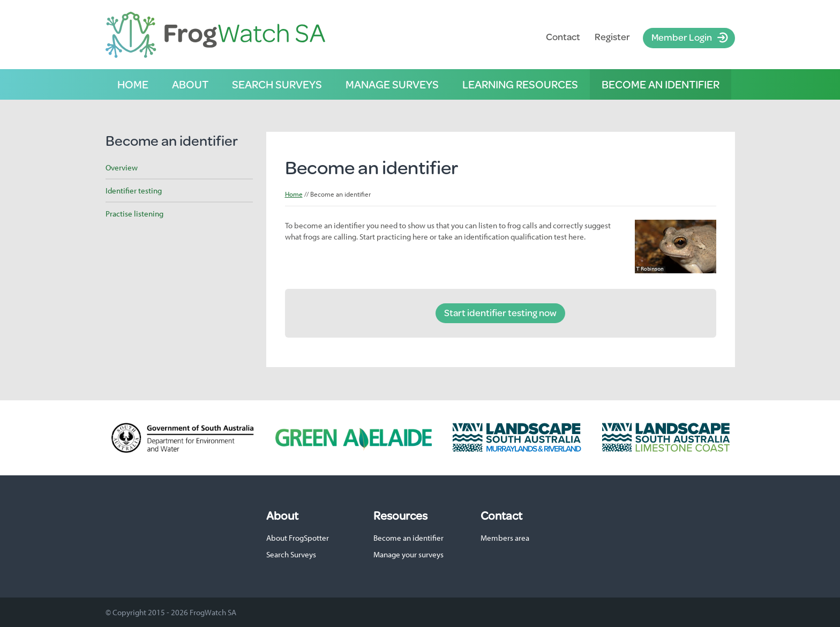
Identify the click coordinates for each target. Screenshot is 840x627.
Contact (563, 37)
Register (612, 37)
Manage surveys (392, 84)
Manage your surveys (408, 554)
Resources (400, 516)
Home (133, 84)
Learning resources (520, 84)
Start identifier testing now (500, 312)
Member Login (682, 37)
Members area (505, 538)
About (190, 84)
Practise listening (134, 214)
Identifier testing (134, 191)
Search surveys (277, 84)
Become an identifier (661, 84)
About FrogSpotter (298, 538)
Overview (122, 167)
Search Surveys (291, 554)
